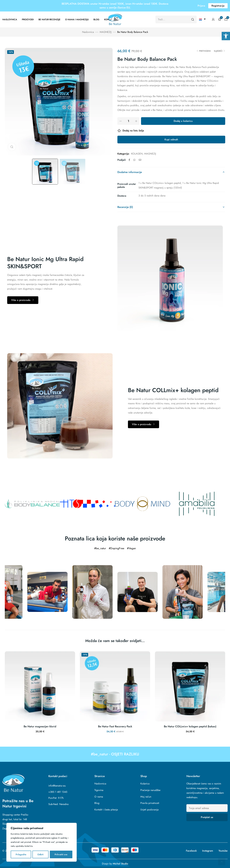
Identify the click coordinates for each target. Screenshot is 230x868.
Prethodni (205, 51)
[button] (226, 36)
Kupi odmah (171, 139)
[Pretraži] (193, 19)
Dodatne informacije (130, 172)
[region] (42, 842)
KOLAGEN (137, 154)
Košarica (145, 784)
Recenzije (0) (125, 207)
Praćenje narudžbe (150, 790)
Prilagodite (21, 854)
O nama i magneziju (77, 19)
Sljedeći (218, 51)
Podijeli (122, 160)
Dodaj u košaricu (183, 121)
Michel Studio (120, 864)
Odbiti (40, 854)
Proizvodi (28, 19)
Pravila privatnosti (150, 803)
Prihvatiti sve (61, 854)
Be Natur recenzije (49, 19)
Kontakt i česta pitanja (106, 810)
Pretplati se (207, 817)
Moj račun (146, 797)
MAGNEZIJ (106, 32)
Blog (96, 19)
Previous (8, 593)
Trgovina (99, 790)
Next (222, 593)
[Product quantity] (128, 121)
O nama (99, 797)
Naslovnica (10, 19)
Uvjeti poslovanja (149, 810)
